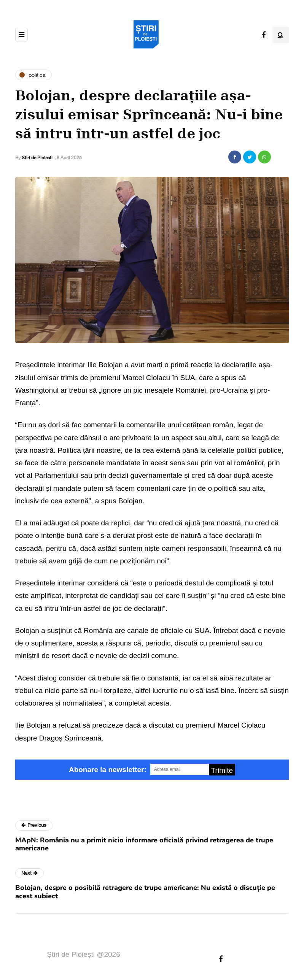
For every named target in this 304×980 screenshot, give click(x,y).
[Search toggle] (281, 35)
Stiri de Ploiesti (37, 158)
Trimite (222, 770)
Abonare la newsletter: (108, 770)
